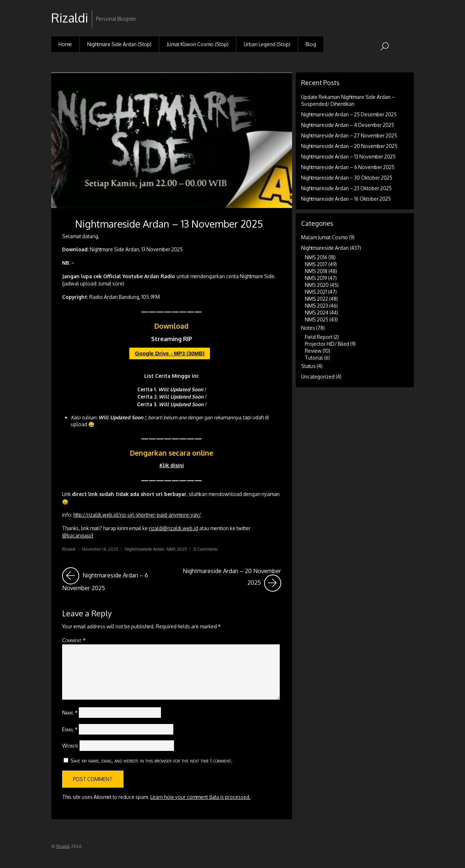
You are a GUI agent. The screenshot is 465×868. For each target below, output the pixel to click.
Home (65, 44)
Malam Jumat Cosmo (325, 237)
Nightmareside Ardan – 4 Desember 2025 (348, 125)
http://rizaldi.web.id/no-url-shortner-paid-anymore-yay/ (137, 515)
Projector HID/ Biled (327, 344)
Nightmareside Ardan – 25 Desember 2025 (349, 114)
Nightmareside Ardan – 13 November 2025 (169, 224)
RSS (407, 12)
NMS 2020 (317, 285)
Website (70, 745)
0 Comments (205, 549)
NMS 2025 (177, 549)
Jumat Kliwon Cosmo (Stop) (198, 44)
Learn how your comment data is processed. (201, 797)
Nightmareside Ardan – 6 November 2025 (115, 579)
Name (70, 712)
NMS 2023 (316, 306)
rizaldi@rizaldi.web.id (173, 528)
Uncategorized (318, 377)
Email (70, 729)
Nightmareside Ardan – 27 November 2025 (349, 135)
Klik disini (172, 465)
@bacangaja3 (78, 535)
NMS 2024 (317, 313)
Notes (308, 328)
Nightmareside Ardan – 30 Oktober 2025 (347, 178)
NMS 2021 (316, 292)
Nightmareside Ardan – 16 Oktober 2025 (346, 199)
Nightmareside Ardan (144, 549)
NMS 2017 (316, 264)
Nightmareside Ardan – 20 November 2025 (232, 579)
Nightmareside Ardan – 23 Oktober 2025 (346, 188)
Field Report (319, 337)
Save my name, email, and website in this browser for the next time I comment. (151, 760)
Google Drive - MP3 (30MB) (170, 353)
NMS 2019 (316, 278)
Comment (74, 640)
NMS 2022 (316, 299)
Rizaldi (69, 549)
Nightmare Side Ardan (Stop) (119, 44)
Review (313, 351)
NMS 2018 (316, 271)
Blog (311, 44)
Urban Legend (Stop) (267, 44)
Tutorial (314, 358)
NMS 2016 (316, 257)
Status (308, 366)
